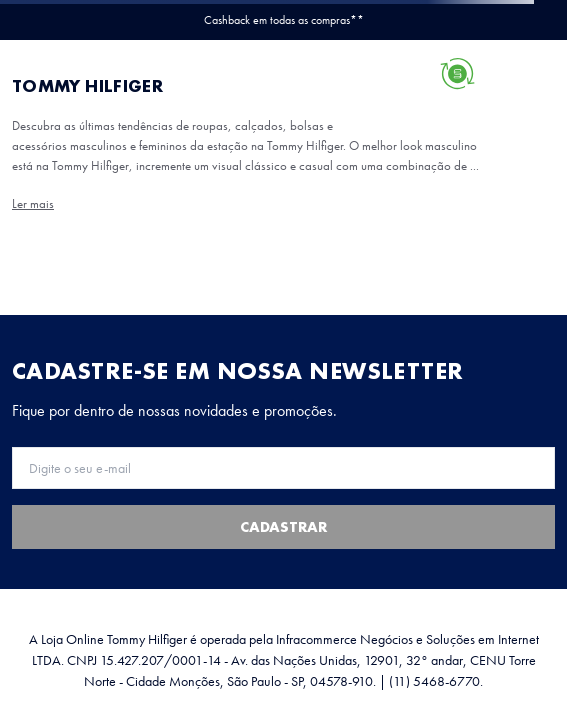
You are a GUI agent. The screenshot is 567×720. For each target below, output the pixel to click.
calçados (36, 145)
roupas (210, 125)
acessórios (39, 165)
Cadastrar (283, 527)
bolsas (84, 145)
